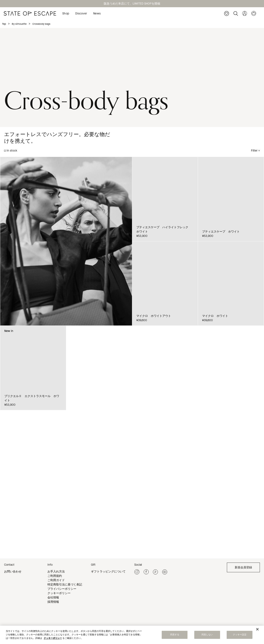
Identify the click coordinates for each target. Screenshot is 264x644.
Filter (254, 151)
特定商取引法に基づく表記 (65, 585)
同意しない (207, 635)
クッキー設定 (240, 635)
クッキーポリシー (59, 593)
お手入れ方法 (56, 572)
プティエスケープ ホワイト (221, 232)
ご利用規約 (55, 576)
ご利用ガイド (56, 580)
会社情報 (53, 598)
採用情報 (53, 602)
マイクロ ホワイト (215, 316)
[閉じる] (257, 629)
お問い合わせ (13, 572)
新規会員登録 (243, 567)
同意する (175, 635)
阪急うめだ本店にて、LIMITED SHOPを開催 (132, 4)
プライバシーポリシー (62, 589)
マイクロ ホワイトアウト (154, 316)
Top (4, 24)
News (97, 14)
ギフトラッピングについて (108, 572)
